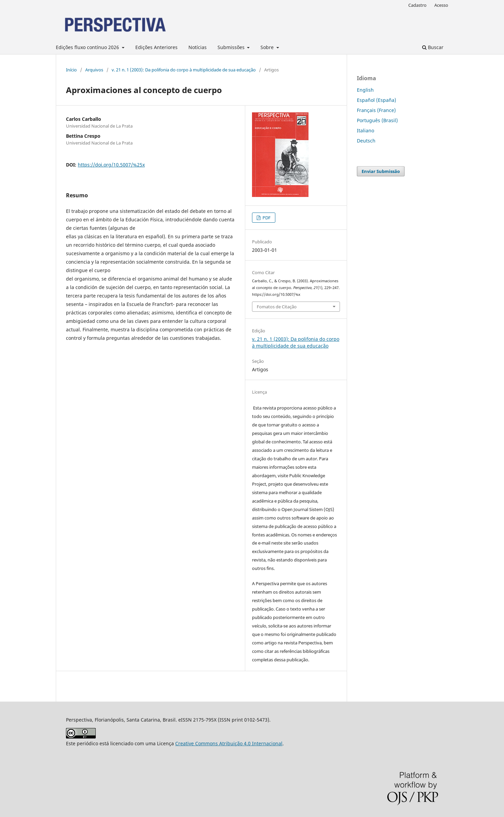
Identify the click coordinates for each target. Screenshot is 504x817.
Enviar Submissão (381, 171)
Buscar (433, 47)
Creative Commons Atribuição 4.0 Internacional (229, 743)
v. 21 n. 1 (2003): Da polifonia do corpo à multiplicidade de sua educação (184, 70)
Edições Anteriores (156, 47)
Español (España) (376, 100)
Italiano (365, 130)
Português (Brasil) (377, 120)
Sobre (268, 47)
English (365, 90)
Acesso (441, 5)
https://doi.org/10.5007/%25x (111, 165)
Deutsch (366, 141)
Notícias (198, 47)
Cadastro (417, 5)
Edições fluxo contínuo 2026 (88, 47)
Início (71, 70)
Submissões (232, 47)
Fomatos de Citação (277, 307)
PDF (266, 218)
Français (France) (376, 110)
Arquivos (94, 70)
